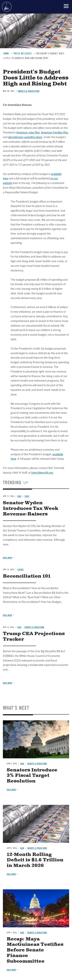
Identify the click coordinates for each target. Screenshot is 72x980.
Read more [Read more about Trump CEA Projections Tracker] (7, 683)
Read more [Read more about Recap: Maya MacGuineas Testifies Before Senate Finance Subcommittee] (11, 970)
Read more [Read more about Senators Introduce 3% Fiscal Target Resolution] (11, 790)
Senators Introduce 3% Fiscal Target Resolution (32, 776)
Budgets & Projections (34, 627)
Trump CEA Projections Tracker (34, 637)
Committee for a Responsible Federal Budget (7, 7)
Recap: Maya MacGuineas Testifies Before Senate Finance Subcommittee (35, 950)
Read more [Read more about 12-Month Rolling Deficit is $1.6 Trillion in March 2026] (11, 874)
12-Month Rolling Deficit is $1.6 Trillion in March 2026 (35, 860)
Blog (19, 627)
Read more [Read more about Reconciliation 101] (7, 615)
